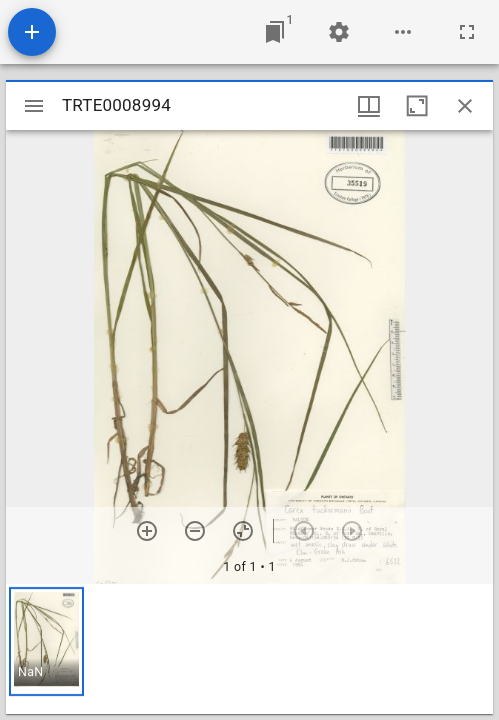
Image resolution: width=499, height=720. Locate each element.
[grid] (249, 649)
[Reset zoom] (243, 531)
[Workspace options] (403, 32)
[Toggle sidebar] (34, 106)
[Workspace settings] (339, 32)
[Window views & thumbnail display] (369, 106)
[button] (46, 641)
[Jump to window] (275, 32)
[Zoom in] (147, 531)
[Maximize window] (417, 106)
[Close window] (465, 106)
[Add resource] (32, 32)
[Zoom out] (195, 531)
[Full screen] (467, 32)
